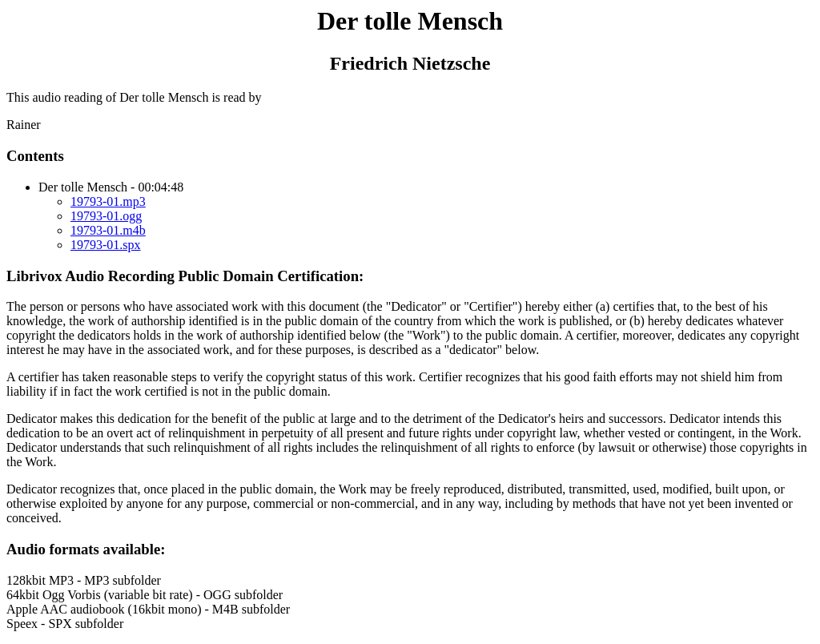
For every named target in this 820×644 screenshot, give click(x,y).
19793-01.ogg (106, 216)
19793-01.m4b (108, 230)
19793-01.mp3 (108, 201)
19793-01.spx (106, 245)
